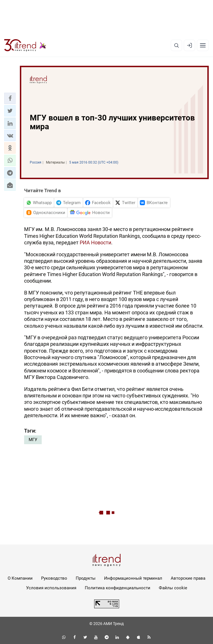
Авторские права (188, 578)
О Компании (20, 578)
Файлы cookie (173, 588)
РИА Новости (95, 242)
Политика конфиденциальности (118, 588)
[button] (10, 98)
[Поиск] (176, 45)
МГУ (33, 440)
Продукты (86, 578)
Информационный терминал (133, 578)
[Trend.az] (25, 45)
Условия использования (51, 588)
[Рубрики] (203, 45)
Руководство (54, 578)
